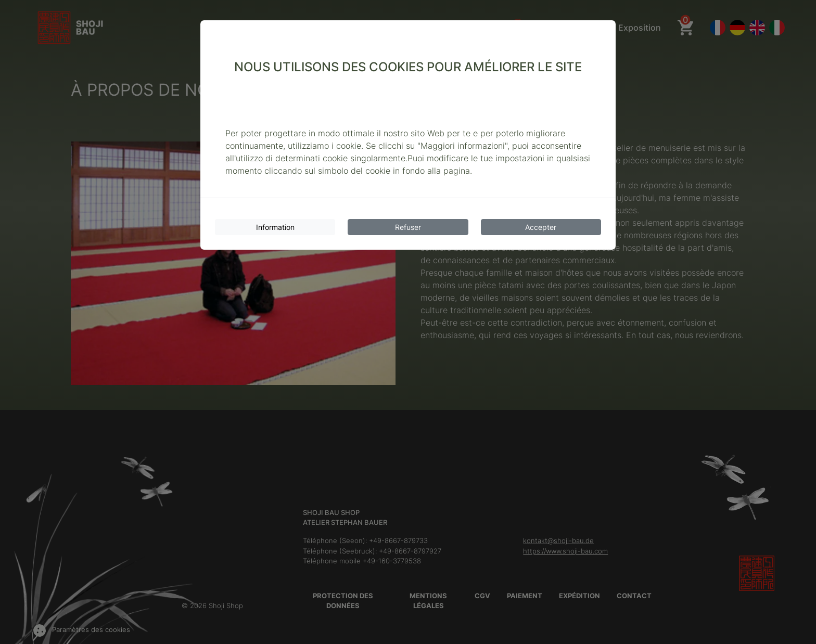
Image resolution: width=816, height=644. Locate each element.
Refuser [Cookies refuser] (408, 227)
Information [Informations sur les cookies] (275, 227)
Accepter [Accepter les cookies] (541, 227)
